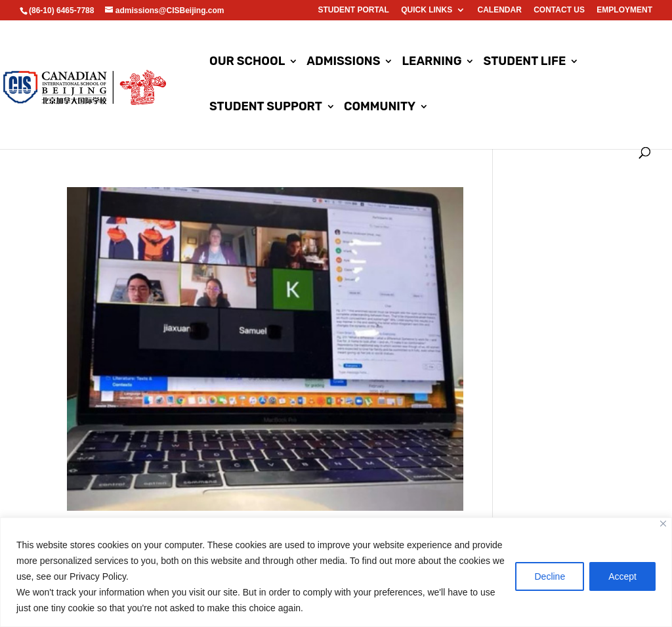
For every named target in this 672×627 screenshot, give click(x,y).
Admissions (343, 62)
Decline (550, 576)
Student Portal (353, 10)
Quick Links (427, 10)
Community (380, 108)
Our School (247, 62)
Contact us (559, 10)
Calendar (500, 10)
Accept (622, 576)
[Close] (663, 524)
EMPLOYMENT (624, 10)
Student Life (525, 62)
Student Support (266, 108)
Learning (432, 62)
